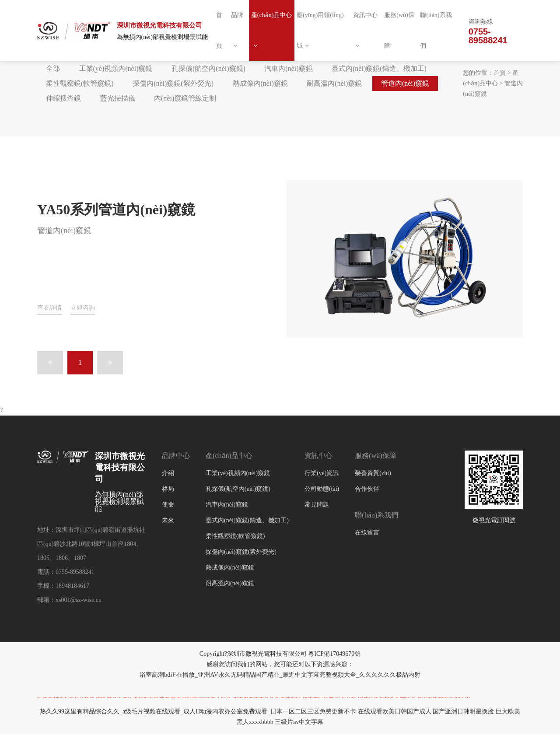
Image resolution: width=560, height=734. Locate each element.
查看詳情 (49, 308)
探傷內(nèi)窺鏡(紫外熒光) (173, 83)
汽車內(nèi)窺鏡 (288, 68)
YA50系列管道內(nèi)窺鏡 (116, 210)
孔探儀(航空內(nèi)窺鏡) (208, 68)
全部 (53, 68)
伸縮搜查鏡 (63, 98)
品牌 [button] (237, 30)
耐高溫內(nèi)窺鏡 (334, 83)
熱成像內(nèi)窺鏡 (260, 83)
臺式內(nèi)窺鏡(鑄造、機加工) (379, 68)
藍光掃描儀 (118, 98)
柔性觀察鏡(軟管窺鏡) (80, 83)
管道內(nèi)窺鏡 (405, 83)
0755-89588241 (488, 36)
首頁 (219, 30)
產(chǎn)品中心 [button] (272, 30)
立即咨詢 (83, 308)
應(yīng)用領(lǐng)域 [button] (320, 30)
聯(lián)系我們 (436, 30)
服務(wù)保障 (399, 30)
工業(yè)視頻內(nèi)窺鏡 (116, 68)
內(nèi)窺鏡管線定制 (185, 98)
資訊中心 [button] (365, 30)
